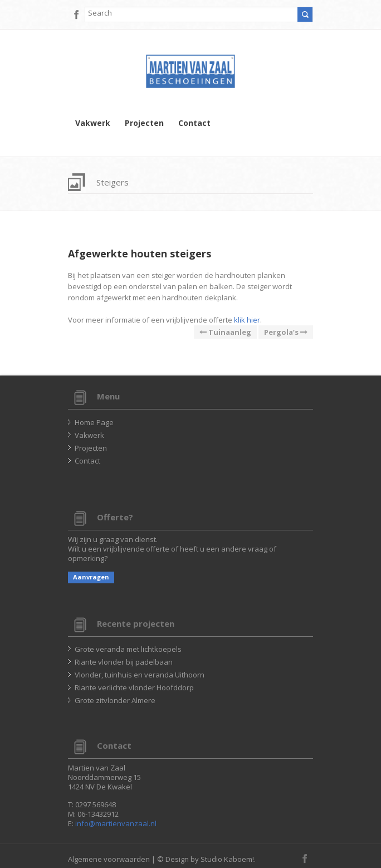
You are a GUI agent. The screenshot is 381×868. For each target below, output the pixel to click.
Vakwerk (93, 123)
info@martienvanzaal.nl (116, 823)
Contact (194, 123)
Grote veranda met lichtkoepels (128, 649)
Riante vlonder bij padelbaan (124, 662)
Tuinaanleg (225, 332)
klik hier (247, 320)
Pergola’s (286, 332)
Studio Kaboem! (227, 859)
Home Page (94, 422)
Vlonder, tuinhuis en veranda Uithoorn (140, 675)
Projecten (144, 123)
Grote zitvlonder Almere (115, 700)
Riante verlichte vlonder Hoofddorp (134, 687)
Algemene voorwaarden (109, 859)
